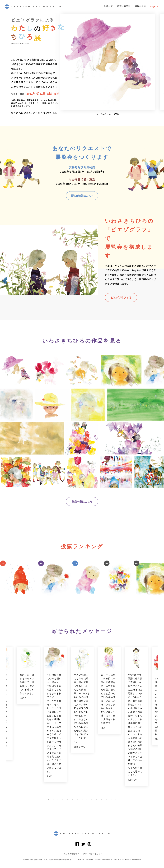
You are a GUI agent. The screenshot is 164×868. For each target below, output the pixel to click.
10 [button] (92, 799)
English (154, 6)
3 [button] (58, 799)
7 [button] (77, 799)
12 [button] (101, 799)
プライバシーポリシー (93, 854)
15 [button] (116, 799)
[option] (108, 65)
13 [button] (106, 799)
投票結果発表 (124, 6)
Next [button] (160, 720)
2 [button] (53, 799)
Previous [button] (4, 720)
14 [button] (111, 799)
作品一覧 (108, 6)
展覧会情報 (140, 6)
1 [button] (48, 799)
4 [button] (63, 799)
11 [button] (97, 799)
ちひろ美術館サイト (72, 854)
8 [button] (82, 799)
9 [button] (87, 799)
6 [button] (72, 799)
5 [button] (68, 799)
